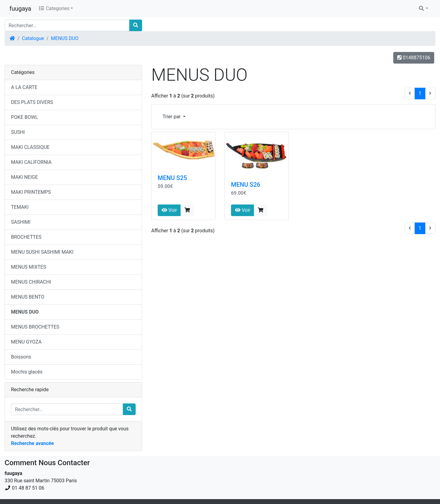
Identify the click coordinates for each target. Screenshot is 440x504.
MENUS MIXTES (29, 267)
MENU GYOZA (26, 342)
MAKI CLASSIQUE (30, 147)
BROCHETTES (26, 237)
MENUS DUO (65, 38)
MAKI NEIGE (24, 177)
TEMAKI (20, 207)
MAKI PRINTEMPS (31, 192)
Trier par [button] (172, 117)
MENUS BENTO (28, 297)
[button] (423, 9)
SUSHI (18, 132)
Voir (169, 210)
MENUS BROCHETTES (35, 327)
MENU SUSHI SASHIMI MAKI (42, 252)
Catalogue (33, 38)
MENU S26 (246, 185)
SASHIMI (21, 222)
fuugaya (20, 9)
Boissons (21, 357)
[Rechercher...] (67, 25)
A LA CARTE (24, 87)
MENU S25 (172, 178)
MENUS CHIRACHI (31, 282)
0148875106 (414, 58)
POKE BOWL (24, 117)
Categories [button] (54, 8)
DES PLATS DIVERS (32, 102)
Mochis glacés (27, 372)
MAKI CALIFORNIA (31, 162)
